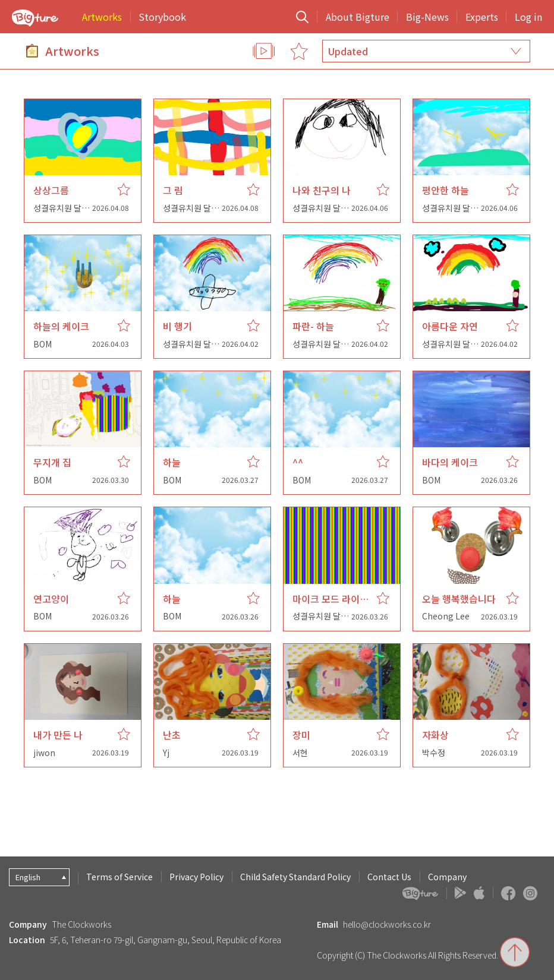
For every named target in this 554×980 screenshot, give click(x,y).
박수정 (434, 753)
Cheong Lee (446, 616)
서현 (300, 753)
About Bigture (358, 17)
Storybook (162, 17)
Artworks (102, 17)
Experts (482, 17)
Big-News (427, 17)
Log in (528, 17)
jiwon (44, 753)
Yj (166, 753)
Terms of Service (119, 877)
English (28, 877)
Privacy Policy (196, 877)
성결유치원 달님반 (65, 208)
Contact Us (389, 877)
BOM (43, 344)
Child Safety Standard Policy (295, 877)
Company (447, 877)
